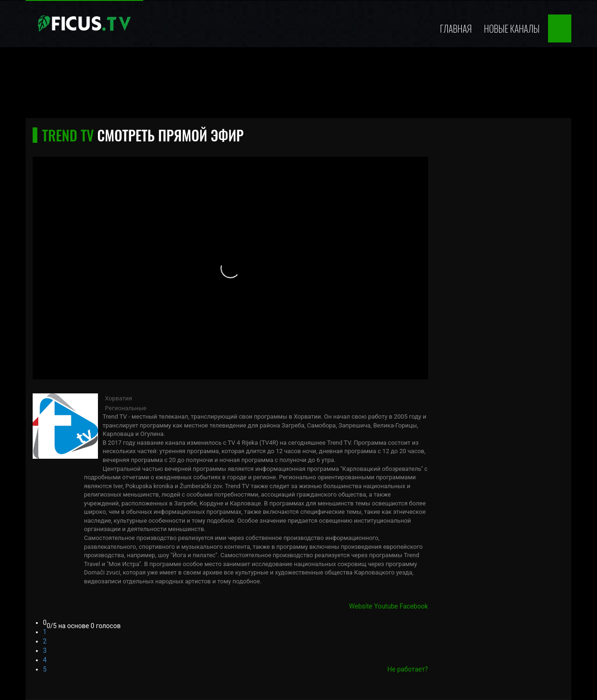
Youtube (386, 606)
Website (361, 606)
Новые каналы (512, 28)
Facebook (414, 606)
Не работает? (408, 669)
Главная (456, 28)
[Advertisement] (298, 85)
